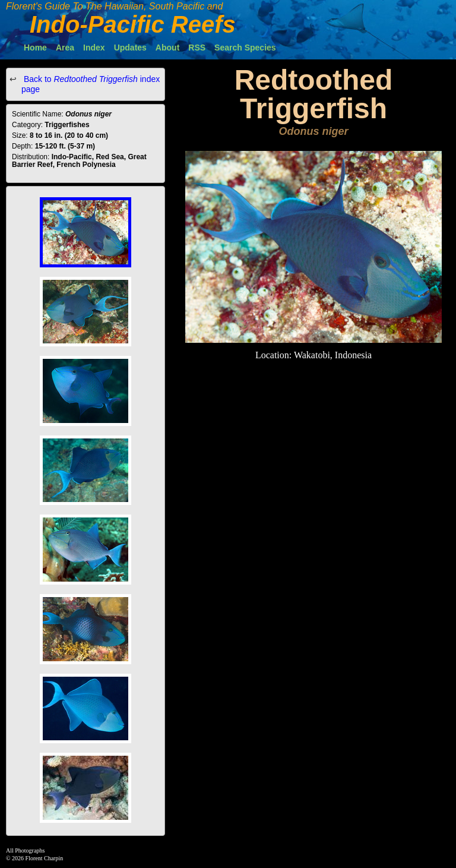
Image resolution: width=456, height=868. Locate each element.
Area (65, 48)
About (167, 48)
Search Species (245, 48)
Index (94, 48)
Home (35, 48)
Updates (130, 48)
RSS (197, 48)
